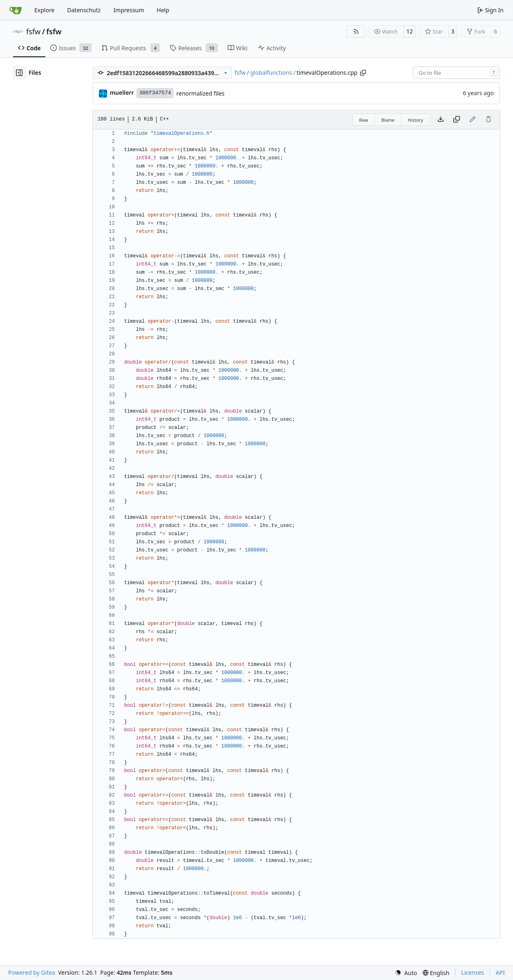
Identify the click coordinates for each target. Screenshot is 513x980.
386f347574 (155, 93)
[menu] (406, 973)
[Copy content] (457, 120)
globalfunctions (271, 73)
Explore (44, 10)
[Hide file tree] (19, 73)
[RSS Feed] (356, 31)
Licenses (473, 972)
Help (163, 10)
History (416, 120)
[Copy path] (363, 73)
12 (410, 31)
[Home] (16, 10)
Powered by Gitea (32, 972)
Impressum (129, 10)
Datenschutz (84, 10)
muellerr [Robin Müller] (122, 93)
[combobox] (456, 73)
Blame (388, 120)
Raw (364, 120)
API (500, 972)
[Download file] (441, 120)
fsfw (33, 31)
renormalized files (200, 93)
